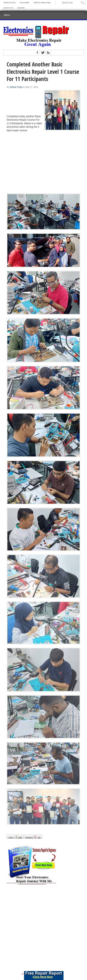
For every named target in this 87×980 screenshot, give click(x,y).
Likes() (15, 837)
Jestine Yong (16, 87)
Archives (21, 8)
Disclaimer (24, 3)
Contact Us (8, 8)
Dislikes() (33, 837)
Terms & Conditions (42, 3)
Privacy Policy (10, 3)
